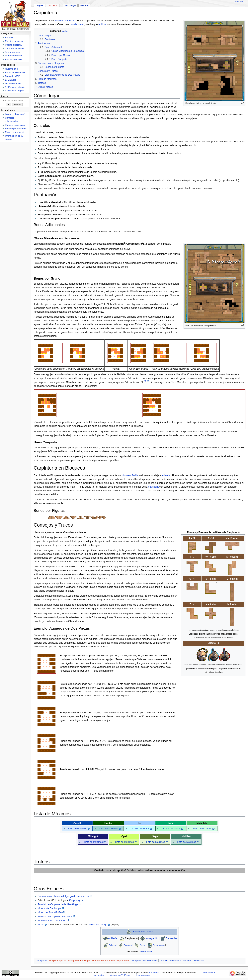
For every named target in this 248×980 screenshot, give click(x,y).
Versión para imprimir (16, 129)
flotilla (135, 475)
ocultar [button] (64, 31)
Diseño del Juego (97, 925)
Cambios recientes (14, 48)
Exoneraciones (143, 975)
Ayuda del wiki (12, 52)
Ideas (41, 925)
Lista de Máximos (78, 829)
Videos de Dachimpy (49, 908)
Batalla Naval (146, 951)
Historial (84, 5)
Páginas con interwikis (145, 961)
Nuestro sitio (11, 69)
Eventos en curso (14, 41)
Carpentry (75, 900)
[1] (145, 381)
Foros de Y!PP (12, 76)
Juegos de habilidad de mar (175, 961)
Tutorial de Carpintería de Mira (55, 917)
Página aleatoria (13, 45)
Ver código (70, 5)
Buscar (5, 96)
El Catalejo (10, 80)
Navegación (152, 938)
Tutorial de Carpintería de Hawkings (58, 904)
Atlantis (166, 475)
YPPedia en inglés (14, 91)
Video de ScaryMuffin (50, 912)
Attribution (154, 973)
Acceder (239, 2)
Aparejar (128, 945)
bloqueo (126, 475)
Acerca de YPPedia (120, 975)
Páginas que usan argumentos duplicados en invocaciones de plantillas (89, 961)
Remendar (171, 938)
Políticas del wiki (13, 59)
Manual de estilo (13, 56)
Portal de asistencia (15, 72)
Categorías (41, 961)
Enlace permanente (15, 132)
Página (39, 5)
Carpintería (131, 938)
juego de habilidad (65, 21)
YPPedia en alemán (15, 87)
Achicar (112, 945)
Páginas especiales (15, 125)
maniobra (153, 487)
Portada (9, 37)
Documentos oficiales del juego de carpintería (63, 896)
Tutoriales (199, 961)
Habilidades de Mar (143, 932)
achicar (102, 24)
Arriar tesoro (159, 945)
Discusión (53, 5)
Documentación (13, 83)
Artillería (113, 938)
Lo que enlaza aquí (15, 114)
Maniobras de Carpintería (52, 921)
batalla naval (77, 24)
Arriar (142, 945)
